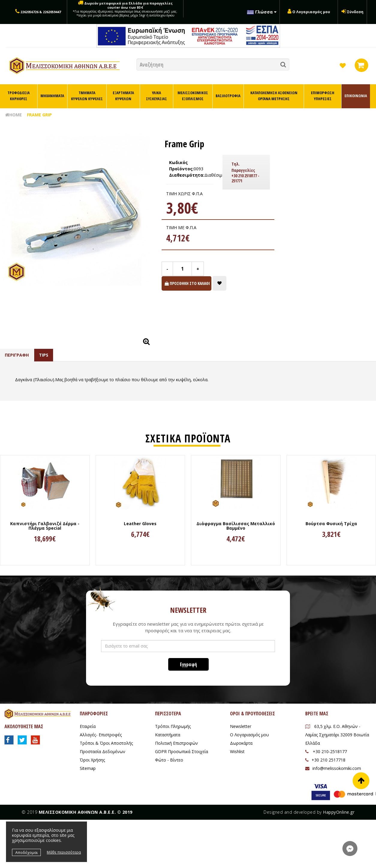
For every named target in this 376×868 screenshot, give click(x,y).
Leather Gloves (140, 524)
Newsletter (241, 726)
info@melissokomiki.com (333, 768)
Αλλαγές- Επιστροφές (101, 735)
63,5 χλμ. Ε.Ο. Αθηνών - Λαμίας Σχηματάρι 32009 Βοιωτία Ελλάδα (337, 735)
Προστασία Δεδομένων (103, 751)
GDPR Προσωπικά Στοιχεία (182, 751)
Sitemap (88, 768)
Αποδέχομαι (27, 852)
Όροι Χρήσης (92, 760)
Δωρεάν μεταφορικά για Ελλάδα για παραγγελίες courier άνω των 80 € (125, 9)
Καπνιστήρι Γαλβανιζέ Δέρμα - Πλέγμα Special (45, 526)
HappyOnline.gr (339, 812)
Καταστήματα (168, 735)
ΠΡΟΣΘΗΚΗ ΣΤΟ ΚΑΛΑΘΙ (187, 283)
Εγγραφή (188, 664)
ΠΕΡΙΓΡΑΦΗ (17, 355)
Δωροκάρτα (241, 743)
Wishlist (237, 751)
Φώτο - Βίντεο (169, 760)
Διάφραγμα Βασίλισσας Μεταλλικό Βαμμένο (236, 526)
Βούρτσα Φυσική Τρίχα (331, 524)
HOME (13, 115)
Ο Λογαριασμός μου (311, 12)
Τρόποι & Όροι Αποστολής (106, 743)
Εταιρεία (88, 726)
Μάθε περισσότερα (64, 852)
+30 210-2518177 (326, 751)
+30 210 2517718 (325, 760)
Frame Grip (39, 115)
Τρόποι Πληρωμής (173, 726)
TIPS (44, 355)
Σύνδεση (355, 12)
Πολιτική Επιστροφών (176, 743)
